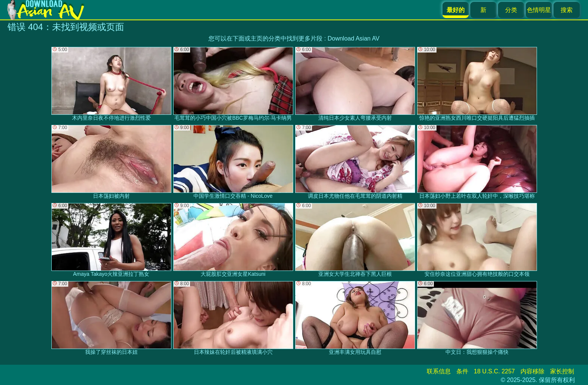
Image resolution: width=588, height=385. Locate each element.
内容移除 (532, 371)
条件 (462, 371)
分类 (511, 10)
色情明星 (539, 10)
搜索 (567, 10)
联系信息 (439, 371)
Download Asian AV (353, 38)
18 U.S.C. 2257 (494, 371)
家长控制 (562, 371)
